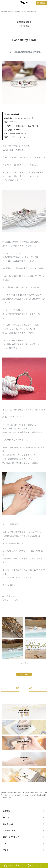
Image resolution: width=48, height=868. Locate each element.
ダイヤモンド (16, 137)
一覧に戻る (23, 674)
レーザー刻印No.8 (18, 133)
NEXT (10, 688)
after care (24, 759)
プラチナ (14, 122)
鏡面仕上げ (21, 126)
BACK (38, 688)
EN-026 (17, 118)
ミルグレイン (33, 126)
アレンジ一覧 (28, 118)
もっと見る (24, 663)
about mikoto (24, 711)
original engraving (24, 727)
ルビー (26, 137)
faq (24, 775)
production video (24, 743)
